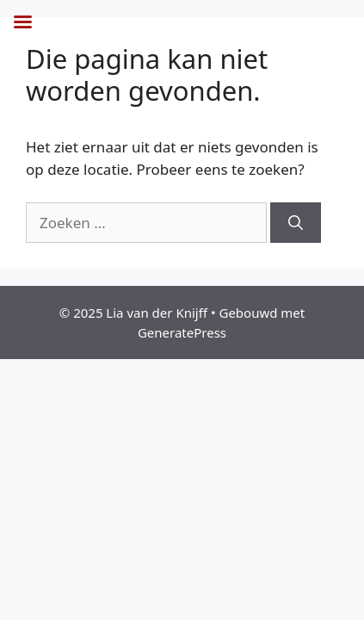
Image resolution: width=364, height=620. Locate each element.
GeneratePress (182, 332)
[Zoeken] (296, 223)
